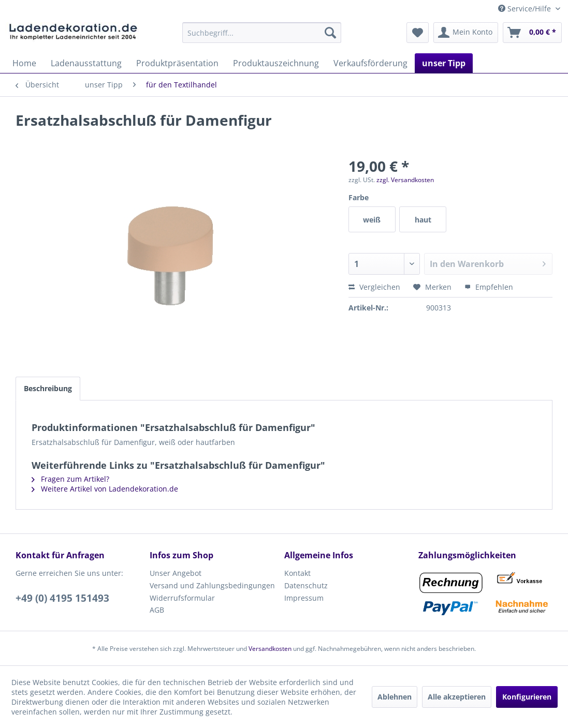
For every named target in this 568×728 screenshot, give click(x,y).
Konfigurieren (527, 697)
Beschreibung (48, 388)
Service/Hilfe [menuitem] (526, 9)
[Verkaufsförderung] (370, 63)
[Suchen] (330, 33)
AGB (157, 610)
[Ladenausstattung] (86, 63)
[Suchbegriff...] (262, 33)
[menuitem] (262, 33)
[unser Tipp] (444, 63)
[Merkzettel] (418, 33)
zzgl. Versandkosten (405, 180)
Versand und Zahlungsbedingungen (212, 585)
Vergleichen (374, 287)
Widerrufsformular (182, 598)
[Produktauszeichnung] (276, 63)
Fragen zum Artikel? (70, 479)
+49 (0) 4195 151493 (62, 598)
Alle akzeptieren (457, 697)
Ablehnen (395, 697)
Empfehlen (489, 287)
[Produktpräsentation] (177, 63)
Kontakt (297, 573)
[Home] (24, 63)
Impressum (304, 598)
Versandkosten (270, 649)
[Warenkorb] (532, 33)
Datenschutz (306, 585)
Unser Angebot (176, 573)
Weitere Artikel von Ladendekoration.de (105, 489)
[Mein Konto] (466, 33)
